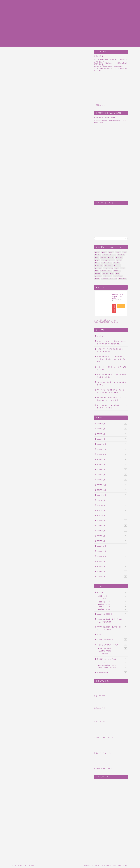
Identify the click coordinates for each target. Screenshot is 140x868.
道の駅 (98, 279)
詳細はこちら (100, 105)
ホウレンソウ (109, 265)
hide (53, 147)
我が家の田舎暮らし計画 (113, 665)
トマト (104, 263)
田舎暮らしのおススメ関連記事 (39, 157)
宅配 (112, 268)
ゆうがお (112, 257)
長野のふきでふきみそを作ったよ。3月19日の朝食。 (50, 644)
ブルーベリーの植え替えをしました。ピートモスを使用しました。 (48, 151)
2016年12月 (112, 546)
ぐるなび (100, 336)
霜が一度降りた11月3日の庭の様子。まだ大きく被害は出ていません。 (112, 407)
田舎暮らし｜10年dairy (96, 14)
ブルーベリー (26, 681)
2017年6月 (112, 515)
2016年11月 (112, 551)
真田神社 (106, 273)
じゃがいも (122, 255)
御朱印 (123, 268)
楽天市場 (114, 309)
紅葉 (118, 273)
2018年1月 (112, 480)
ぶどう (112, 634)
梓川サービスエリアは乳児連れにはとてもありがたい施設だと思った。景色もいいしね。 (17, 670)
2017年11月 (112, 490)
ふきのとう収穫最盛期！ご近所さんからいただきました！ (39, 644)
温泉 (111, 271)
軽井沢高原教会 (119, 276)
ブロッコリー (99, 265)
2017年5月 (112, 520)
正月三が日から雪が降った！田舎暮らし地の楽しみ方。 (111, 368)
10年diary (112, 592)
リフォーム (113, 663)
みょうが (104, 257)
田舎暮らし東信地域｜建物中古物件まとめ (104, 7)
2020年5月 (112, 429)
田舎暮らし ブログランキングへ (104, 737)
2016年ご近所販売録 (112, 614)
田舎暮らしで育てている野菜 (112, 645)
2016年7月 (112, 571)
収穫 (106, 268)
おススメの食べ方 (113, 648)
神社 (113, 273)
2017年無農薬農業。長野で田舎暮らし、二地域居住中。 (28, 52)
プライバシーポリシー (96, 3)
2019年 (119, 252)
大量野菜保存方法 (113, 651)
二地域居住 (99, 268)
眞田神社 (98, 273)
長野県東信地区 (112, 672)
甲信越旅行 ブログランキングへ (104, 769)
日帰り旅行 (113, 596)
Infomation (92, 16)
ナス (111, 263)
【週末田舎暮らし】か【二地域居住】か (32, 334)
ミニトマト (118, 265)
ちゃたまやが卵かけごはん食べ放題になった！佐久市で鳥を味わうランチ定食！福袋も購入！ (111, 359)
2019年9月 (112, 434)
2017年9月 (112, 500)
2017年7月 (112, 510)
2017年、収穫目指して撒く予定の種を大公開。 (40, 667)
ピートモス (17, 681)
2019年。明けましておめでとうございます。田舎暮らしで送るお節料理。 (111, 391)
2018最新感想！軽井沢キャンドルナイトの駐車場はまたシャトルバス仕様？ (112, 399)
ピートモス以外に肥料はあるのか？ (36, 154)
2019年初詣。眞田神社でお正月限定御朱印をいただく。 (112, 384)
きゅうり (106, 255)
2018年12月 (112, 444)
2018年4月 (112, 475)
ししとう (114, 255)
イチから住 (120, 257)
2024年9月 (112, 424)
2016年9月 (112, 561)
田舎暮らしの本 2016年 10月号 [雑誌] (118, 296)
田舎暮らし (118, 271)
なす (97, 257)
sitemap (90, 1)
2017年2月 (112, 536)
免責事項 (32, 866)
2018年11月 (112, 449)
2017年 (105, 252)
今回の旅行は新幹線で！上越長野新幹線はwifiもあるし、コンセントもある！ (46, 330)
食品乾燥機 (114, 279)
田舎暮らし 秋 (113, 609)
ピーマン (117, 263)
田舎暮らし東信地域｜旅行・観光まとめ (103, 10)
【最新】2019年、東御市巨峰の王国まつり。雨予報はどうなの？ (111, 350)
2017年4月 (112, 526)
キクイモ (105, 260)
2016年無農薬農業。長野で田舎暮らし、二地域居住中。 (112, 620)
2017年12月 (112, 485)
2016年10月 (112, 556)
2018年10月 (112, 454)
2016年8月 (112, 566)
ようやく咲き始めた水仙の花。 (73, 643)
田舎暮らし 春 (113, 607)
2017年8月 (112, 505)
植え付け (104, 271)
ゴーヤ (120, 260)
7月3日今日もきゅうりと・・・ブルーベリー (17, 643)
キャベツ (113, 260)
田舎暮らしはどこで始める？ (112, 659)
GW (125, 252)
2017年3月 (112, 531)
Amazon (121, 306)
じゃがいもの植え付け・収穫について (31, 336)
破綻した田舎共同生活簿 (113, 668)
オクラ (98, 260)
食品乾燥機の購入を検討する (28, 328)
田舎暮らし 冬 (113, 602)
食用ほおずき (123, 279)
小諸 (117, 268)
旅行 (97, 271)
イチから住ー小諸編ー (112, 639)
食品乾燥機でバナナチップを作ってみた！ (28, 667)
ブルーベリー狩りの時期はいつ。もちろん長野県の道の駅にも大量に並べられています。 (28, 646)
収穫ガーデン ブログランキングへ (104, 753)
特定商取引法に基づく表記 (98, 5)
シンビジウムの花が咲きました (50, 666)
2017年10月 (112, 495)
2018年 (112, 252)
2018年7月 (112, 469)
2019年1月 (112, 439)
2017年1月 (112, 541)
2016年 (98, 252)
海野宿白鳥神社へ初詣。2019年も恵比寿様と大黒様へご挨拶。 (112, 376)
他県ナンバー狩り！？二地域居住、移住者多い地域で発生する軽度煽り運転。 (111, 343)
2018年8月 (112, 464)
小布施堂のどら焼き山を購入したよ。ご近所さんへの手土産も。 (62, 645)
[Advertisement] (70, 32)
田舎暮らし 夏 (113, 604)
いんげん (98, 255)
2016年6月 (112, 577)
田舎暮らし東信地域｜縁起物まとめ (101, 12)
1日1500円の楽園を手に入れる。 (29, 332)
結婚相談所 (99, 276)
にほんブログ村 (99, 696)
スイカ (98, 263)
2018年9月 (112, 459)
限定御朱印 (105, 279)
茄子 (111, 276)
